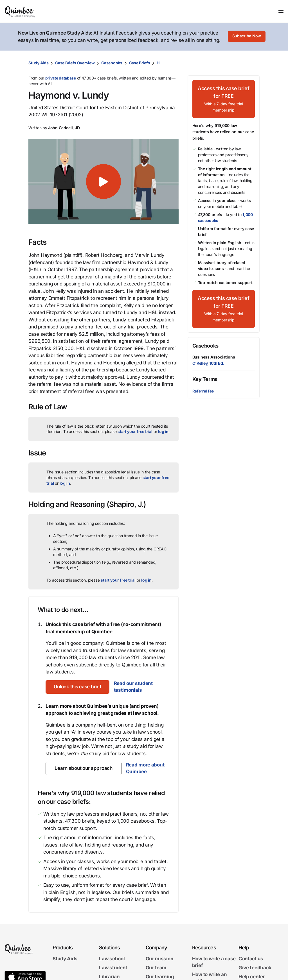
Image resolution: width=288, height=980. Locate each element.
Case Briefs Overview (75, 63)
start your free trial (135, 431)
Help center (252, 976)
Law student (113, 968)
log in (163, 431)
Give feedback (255, 968)
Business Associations (214, 357)
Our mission (160, 959)
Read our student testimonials (135, 687)
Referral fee (203, 391)
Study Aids (38, 63)
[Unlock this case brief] (78, 687)
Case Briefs (140, 63)
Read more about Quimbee (145, 768)
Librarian (109, 976)
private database (61, 78)
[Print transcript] (254, 63)
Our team (156, 968)
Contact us (251, 959)
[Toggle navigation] (281, 11)
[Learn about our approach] (83, 768)
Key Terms (205, 379)
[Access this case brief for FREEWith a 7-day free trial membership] (224, 99)
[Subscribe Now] (247, 37)
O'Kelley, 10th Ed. (208, 363)
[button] (103, 182)
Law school (112, 959)
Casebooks (112, 63)
